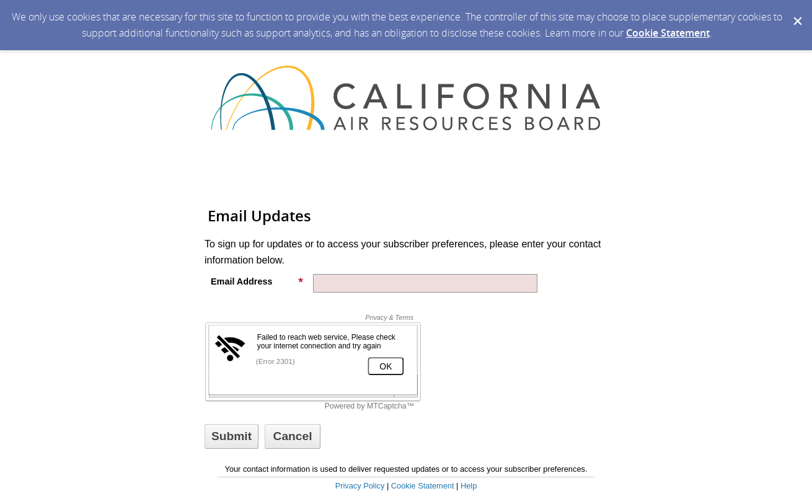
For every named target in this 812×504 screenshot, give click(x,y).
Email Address (257, 281)
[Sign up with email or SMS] (232, 436)
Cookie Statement (668, 33)
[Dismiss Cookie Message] (797, 12)
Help (469, 486)
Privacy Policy (360, 486)
